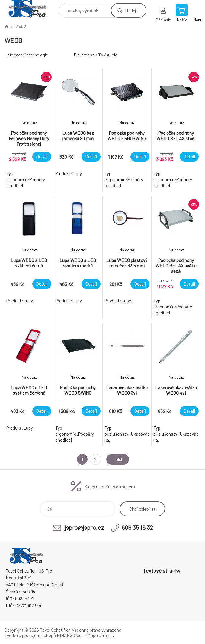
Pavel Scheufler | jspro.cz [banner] (31, 9)
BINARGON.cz (70, 635)
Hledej (130, 10)
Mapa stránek (101, 635)
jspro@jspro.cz (84, 527)
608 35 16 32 (137, 527)
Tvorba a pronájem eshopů (30, 635)
